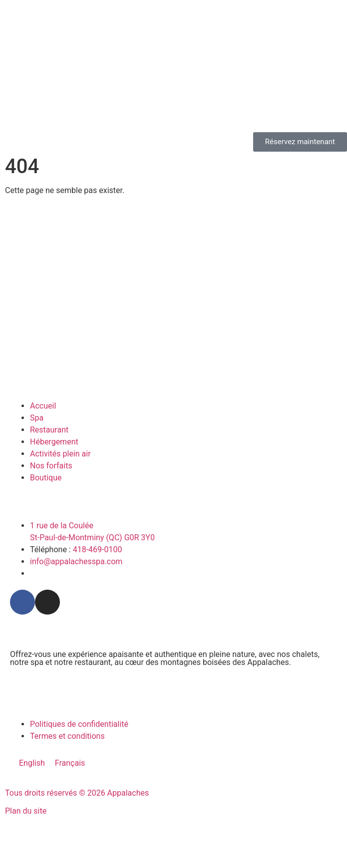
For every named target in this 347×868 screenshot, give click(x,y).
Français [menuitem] (70, 763)
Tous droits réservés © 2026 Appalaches (77, 793)
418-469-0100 (98, 549)
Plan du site (26, 811)
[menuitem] (32, 763)
